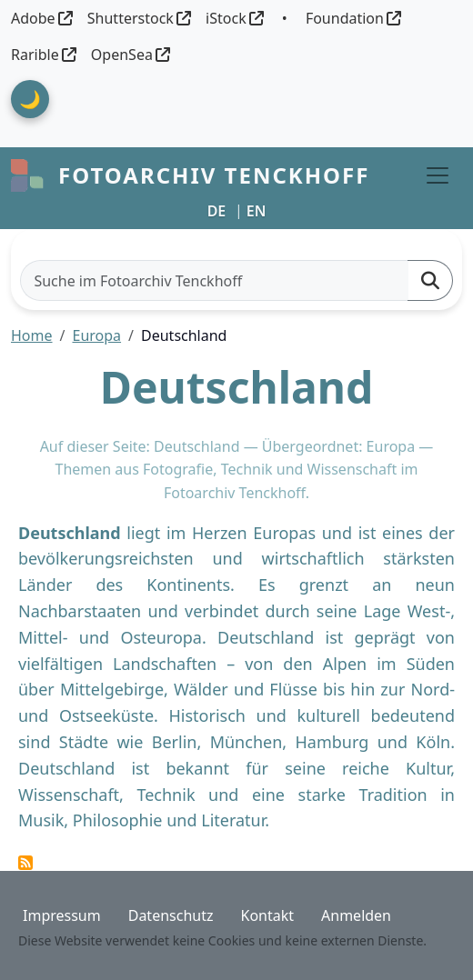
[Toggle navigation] (438, 175)
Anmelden (356, 915)
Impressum (62, 915)
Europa (96, 335)
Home (32, 335)
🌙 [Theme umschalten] (30, 99)
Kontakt (267, 915)
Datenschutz (171, 915)
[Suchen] (430, 280)
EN (257, 211)
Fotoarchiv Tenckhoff (214, 175)
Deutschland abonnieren (25, 863)
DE (217, 211)
